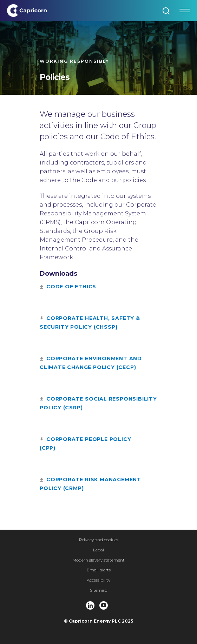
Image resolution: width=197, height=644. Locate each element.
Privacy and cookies (99, 540)
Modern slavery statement (98, 560)
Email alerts (99, 570)
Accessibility (98, 580)
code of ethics (71, 287)
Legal (98, 550)
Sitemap (98, 590)
